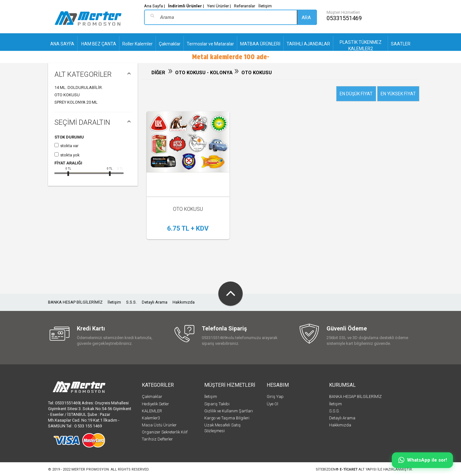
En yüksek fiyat (398, 94)
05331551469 (344, 18)
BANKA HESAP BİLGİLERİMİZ (75, 302)
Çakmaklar (152, 397)
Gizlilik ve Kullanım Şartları (229, 411)
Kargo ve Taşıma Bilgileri (227, 418)
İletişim (265, 6)
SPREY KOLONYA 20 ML (76, 102)
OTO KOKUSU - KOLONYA (205, 73)
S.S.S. (131, 302)
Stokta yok (70, 155)
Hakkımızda (184, 302)
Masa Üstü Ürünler (159, 425)
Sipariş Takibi (217, 404)
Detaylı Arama (155, 302)
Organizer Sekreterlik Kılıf (165, 432)
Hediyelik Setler (155, 404)
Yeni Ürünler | (219, 6)
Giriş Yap (275, 397)
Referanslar (245, 6)
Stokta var (69, 146)
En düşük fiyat (356, 94)
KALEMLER (152, 411)
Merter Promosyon (90, 469)
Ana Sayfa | (154, 6)
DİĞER (158, 73)
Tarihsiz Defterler (157, 439)
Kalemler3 (151, 418)
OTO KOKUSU (67, 95)
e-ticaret (349, 469)
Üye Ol (272, 404)
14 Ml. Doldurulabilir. (79, 87)
